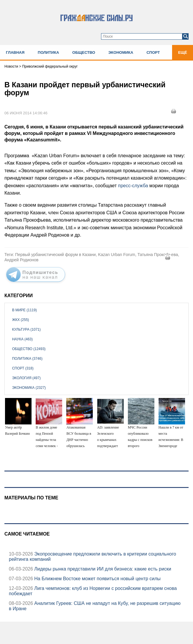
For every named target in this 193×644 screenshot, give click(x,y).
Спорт (153, 52)
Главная (15, 52)
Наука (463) (22, 339)
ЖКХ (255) (20, 320)
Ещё (183, 52)
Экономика (121, 52)
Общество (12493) (29, 349)
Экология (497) (26, 378)
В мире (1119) (24, 310)
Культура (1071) (26, 329)
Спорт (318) (23, 368)
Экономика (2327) (29, 388)
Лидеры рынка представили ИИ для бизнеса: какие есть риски (102, 569)
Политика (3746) (27, 359)
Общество (84, 52)
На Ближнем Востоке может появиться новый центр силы (97, 579)
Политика (48, 52)
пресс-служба (133, 186)
